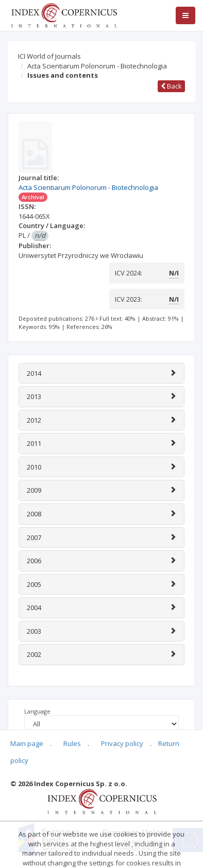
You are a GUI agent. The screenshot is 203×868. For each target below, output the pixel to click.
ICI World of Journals (49, 56)
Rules (72, 743)
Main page (27, 743)
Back (171, 86)
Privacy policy (122, 743)
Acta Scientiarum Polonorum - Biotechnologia (97, 66)
